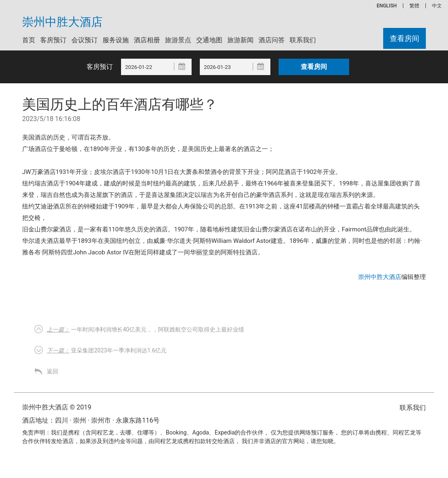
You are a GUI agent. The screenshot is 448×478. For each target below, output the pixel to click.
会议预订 (85, 40)
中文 (437, 6)
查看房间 (405, 38)
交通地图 (209, 40)
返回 (53, 371)
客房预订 (53, 40)
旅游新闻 (240, 40)
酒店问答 (272, 40)
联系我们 (303, 40)
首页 (29, 40)
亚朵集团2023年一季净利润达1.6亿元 (107, 350)
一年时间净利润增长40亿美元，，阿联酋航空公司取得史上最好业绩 (145, 329)
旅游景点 (178, 40)
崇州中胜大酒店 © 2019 (57, 407)
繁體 (414, 6)
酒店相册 (147, 40)
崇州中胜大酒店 (62, 22)
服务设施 (116, 40)
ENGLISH (387, 6)
